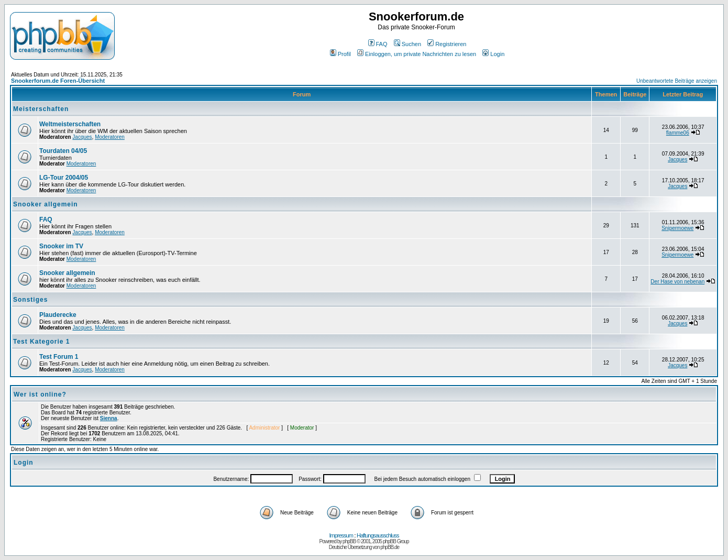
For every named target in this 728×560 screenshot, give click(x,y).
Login (493, 54)
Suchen (407, 44)
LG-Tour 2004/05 (64, 178)
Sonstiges (30, 300)
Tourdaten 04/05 (63, 151)
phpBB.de (390, 547)
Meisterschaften (41, 109)
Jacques (82, 137)
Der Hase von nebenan (677, 282)
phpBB (349, 541)
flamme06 (678, 133)
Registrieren (447, 44)
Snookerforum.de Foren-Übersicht (58, 81)
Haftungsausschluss (378, 535)
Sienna (109, 418)
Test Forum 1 (59, 357)
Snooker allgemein (46, 204)
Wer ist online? (40, 394)
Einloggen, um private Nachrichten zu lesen (417, 54)
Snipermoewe (677, 228)
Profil (340, 54)
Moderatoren (110, 137)
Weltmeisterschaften (70, 124)
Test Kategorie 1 (41, 342)
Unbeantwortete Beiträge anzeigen (677, 81)
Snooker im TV (61, 246)
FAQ (378, 44)
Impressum (341, 535)
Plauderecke (58, 315)
